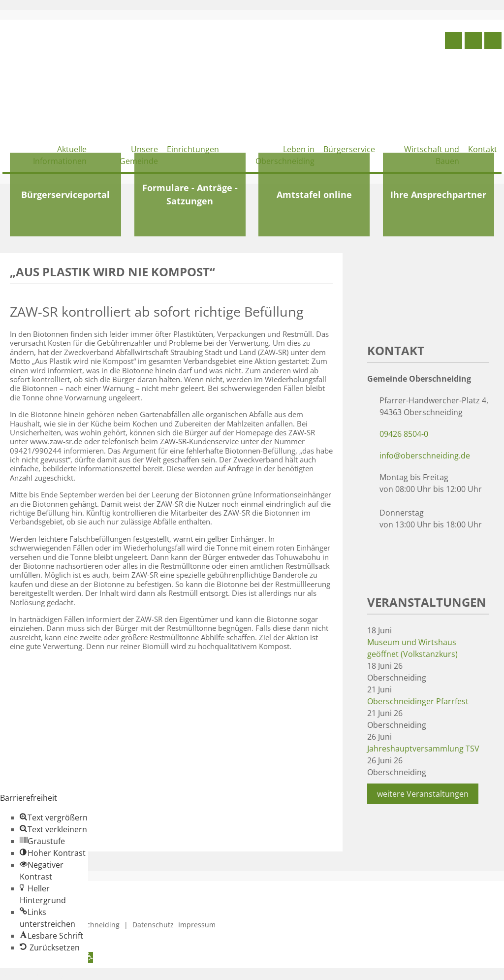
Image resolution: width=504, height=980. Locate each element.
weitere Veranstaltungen (423, 794)
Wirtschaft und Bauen (432, 155)
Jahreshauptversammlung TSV (423, 749)
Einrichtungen (193, 149)
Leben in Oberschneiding (285, 155)
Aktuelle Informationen (60, 155)
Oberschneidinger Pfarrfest (418, 701)
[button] (54, 817)
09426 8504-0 (404, 434)
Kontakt (483, 149)
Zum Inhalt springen (37, 974)
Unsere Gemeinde (139, 155)
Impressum (197, 925)
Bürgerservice (349, 149)
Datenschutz (153, 925)
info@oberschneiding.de (425, 456)
